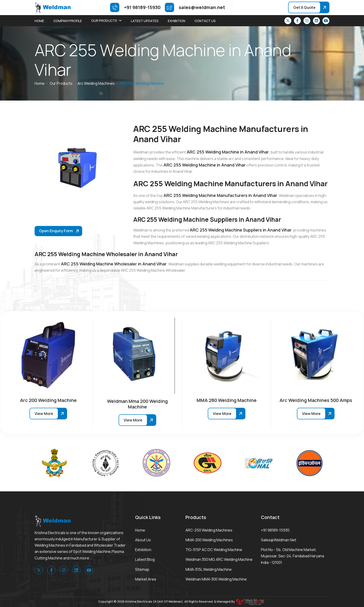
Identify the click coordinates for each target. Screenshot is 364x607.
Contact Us (205, 21)
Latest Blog (145, 559)
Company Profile (68, 21)
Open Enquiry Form (56, 231)
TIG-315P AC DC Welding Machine (214, 550)
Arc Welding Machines (96, 83)
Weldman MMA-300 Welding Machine (216, 579)
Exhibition (177, 21)
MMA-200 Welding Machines (209, 540)
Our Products (104, 21)
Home (39, 21)
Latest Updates (145, 21)
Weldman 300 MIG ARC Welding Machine (219, 559)
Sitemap (142, 569)
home (40, 83)
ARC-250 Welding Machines (209, 530)
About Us (143, 540)
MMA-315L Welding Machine (209, 569)
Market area (146, 579)
